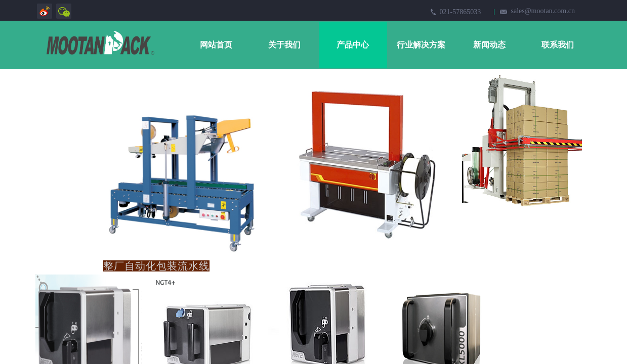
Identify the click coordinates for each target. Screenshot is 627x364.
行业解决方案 (421, 45)
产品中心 (353, 45)
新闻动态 (489, 45)
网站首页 (216, 45)
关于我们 (284, 45)
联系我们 (558, 45)
